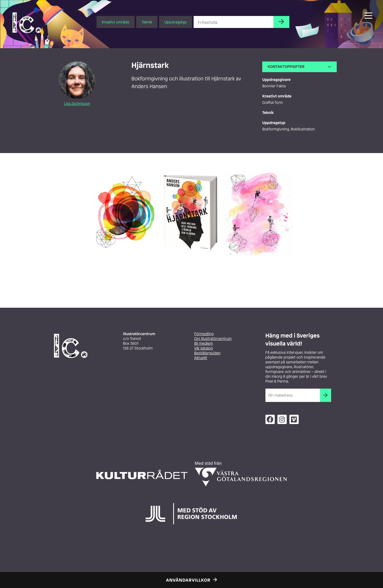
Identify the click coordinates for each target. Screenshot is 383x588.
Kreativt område (116, 22)
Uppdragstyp (176, 22)
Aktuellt (201, 358)
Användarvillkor (188, 580)
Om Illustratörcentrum (213, 339)
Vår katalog (203, 348)
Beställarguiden (207, 353)
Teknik (147, 22)
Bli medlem (203, 344)
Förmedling (204, 334)
